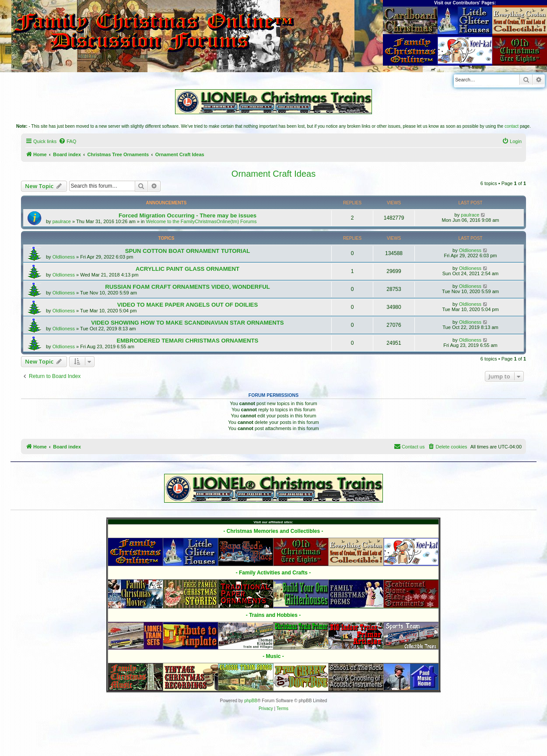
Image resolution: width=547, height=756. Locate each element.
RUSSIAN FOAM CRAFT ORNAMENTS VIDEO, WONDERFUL (188, 287)
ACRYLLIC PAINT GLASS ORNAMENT (188, 269)
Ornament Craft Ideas (273, 174)
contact (512, 126)
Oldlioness (64, 257)
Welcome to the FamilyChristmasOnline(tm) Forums (202, 221)
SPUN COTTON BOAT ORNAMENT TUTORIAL (188, 251)
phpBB (251, 701)
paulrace (62, 221)
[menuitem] (67, 141)
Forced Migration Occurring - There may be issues (188, 215)
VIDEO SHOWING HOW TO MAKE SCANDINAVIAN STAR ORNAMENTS (187, 323)
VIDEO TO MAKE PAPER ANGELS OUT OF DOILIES (188, 305)
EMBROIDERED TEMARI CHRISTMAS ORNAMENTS (188, 341)
